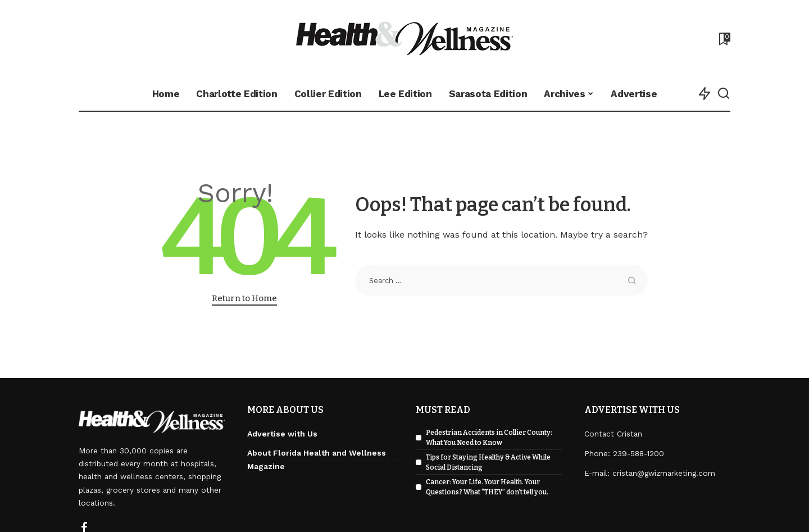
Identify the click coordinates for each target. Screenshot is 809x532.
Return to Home (244, 298)
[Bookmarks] (724, 39)
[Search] (724, 94)
